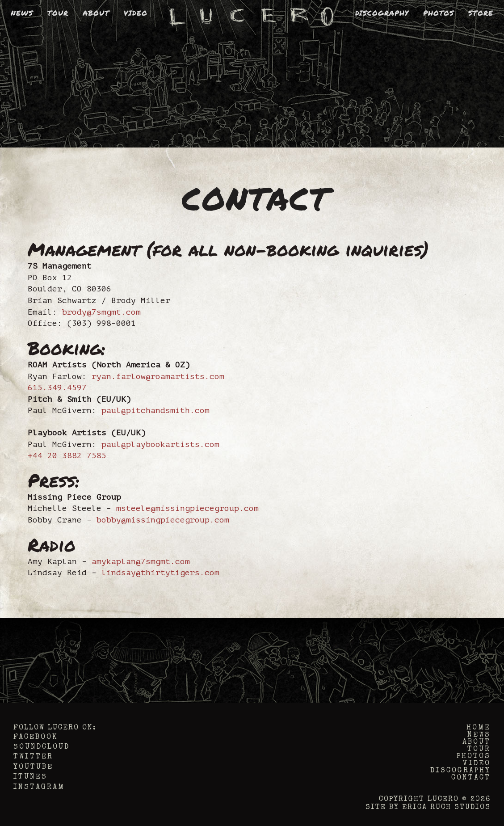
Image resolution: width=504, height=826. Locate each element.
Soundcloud (42, 747)
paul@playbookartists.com (160, 444)
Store (481, 13)
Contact (471, 778)
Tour (58, 13)
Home (479, 728)
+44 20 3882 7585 (67, 455)
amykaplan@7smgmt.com (141, 561)
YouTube (33, 767)
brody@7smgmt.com (101, 312)
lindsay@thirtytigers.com (160, 573)
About (96, 13)
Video (136, 13)
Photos (439, 13)
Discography (382, 13)
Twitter (33, 757)
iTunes (30, 777)
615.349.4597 (57, 388)
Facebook (36, 737)
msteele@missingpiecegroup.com (187, 508)
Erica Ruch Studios (446, 808)
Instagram (39, 788)
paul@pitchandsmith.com (155, 410)
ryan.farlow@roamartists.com (158, 376)
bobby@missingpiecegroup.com (163, 520)
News (22, 13)
